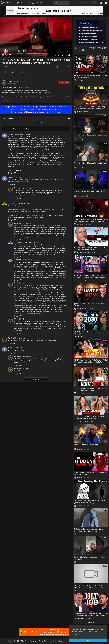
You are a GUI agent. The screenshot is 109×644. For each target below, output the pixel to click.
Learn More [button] (77, 635)
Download (22, 73)
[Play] (3, 55)
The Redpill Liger (13, 81)
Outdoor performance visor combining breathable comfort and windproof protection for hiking (89, 531)
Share (5, 73)
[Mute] (62, 55)
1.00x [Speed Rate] (52, 55)
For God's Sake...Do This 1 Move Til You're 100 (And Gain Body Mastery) (90, 248)
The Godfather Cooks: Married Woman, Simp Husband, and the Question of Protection (91, 220)
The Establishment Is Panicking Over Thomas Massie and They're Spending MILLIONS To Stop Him (91, 615)
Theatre (89, 48)
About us (61, 641)
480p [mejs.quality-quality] (66, 55)
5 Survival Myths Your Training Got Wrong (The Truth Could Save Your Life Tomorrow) (90, 108)
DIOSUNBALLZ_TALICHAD (17, 203)
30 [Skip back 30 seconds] (55, 55)
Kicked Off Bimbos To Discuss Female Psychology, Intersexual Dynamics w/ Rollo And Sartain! (90, 278)
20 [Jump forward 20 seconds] (59, 55)
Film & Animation (26, 88)
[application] (36, 37)
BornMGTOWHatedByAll (16, 134)
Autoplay (100, 48)
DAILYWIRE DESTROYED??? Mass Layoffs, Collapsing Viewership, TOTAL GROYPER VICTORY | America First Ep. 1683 (90, 587)
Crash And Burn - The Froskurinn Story (88, 445)
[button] (101, 3)
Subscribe (64, 82)
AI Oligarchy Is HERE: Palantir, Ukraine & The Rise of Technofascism (90, 76)
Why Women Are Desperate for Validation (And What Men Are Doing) (90, 502)
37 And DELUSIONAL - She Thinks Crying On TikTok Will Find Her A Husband (90, 417)
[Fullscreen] (69, 55)
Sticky (79, 50)
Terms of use (43, 641)
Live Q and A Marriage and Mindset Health (90, 191)
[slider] (27, 55)
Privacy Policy (53, 641)
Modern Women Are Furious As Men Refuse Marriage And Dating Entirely (90, 389)
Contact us (69, 641)
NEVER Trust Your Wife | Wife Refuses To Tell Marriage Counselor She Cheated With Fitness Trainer (91, 362)
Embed (13, 73)
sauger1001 (12, 348)
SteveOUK (11, 177)
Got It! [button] (88, 640)
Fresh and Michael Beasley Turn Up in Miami (90, 163)
